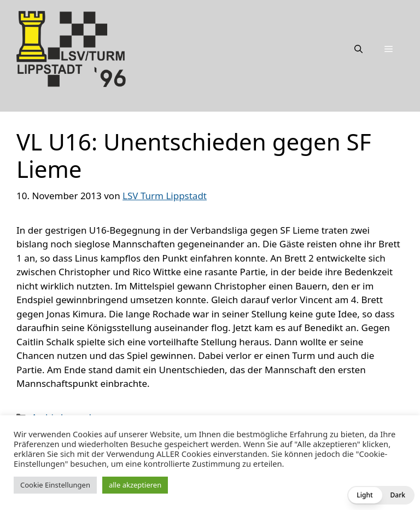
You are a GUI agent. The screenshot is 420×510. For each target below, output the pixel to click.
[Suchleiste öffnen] (358, 49)
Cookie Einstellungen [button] (55, 485)
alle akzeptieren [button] (135, 485)
